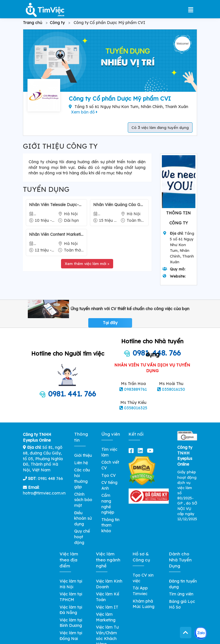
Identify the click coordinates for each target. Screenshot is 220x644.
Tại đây (110, 323)
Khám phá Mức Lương (144, 604)
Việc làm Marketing (106, 617)
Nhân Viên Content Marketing (56, 234)
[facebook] (132, 451)
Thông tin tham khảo (110, 525)
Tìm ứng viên (181, 594)
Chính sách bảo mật (83, 500)
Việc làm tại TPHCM (71, 597)
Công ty (57, 23)
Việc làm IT (107, 607)
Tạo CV (109, 475)
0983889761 (135, 389)
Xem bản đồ (84, 112)
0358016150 (173, 389)
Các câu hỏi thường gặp (82, 478)
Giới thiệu (83, 455)
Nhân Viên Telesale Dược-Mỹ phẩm (56, 205)
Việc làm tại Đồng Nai (71, 636)
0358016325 (136, 408)
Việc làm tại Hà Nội (71, 584)
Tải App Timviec (140, 591)
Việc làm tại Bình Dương (71, 623)
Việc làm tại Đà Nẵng (71, 610)
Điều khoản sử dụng (83, 518)
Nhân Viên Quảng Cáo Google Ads (119, 205)
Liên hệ (81, 463)
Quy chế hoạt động (82, 537)
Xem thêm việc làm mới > (87, 264)
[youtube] (151, 451)
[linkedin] (142, 451)
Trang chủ (33, 23)
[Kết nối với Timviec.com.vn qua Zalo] (201, 633)
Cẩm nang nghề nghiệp (108, 504)
